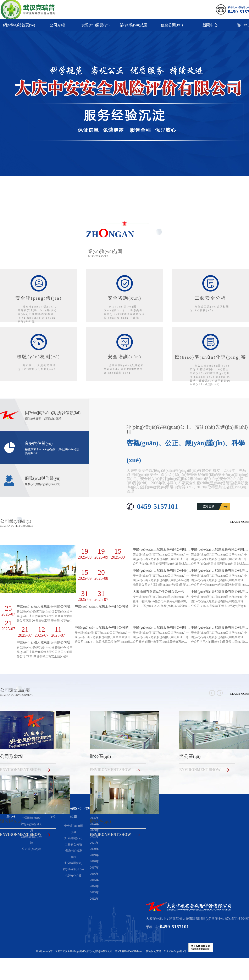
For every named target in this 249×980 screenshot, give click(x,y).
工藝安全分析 (73, 844)
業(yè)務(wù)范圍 (134, 25)
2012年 (94, 899)
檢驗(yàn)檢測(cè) (73, 854)
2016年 (94, 874)
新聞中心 (210, 25)
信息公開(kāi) (172, 25)
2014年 (94, 886)
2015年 (94, 880)
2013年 (94, 892)
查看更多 (209, 506)
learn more (240, 522)
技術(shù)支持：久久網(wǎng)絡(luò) (166, 951)
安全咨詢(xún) (73, 838)
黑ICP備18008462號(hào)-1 (129, 951)
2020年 (94, 849)
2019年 (94, 855)
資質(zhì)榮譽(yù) (95, 25)
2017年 (94, 868)
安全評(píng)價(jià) (73, 829)
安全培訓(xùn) (73, 863)
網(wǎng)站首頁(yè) (19, 25)
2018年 (94, 861)
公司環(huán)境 (31, 849)
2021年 (94, 843)
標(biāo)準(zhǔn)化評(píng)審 (73, 872)
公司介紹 (57, 25)
